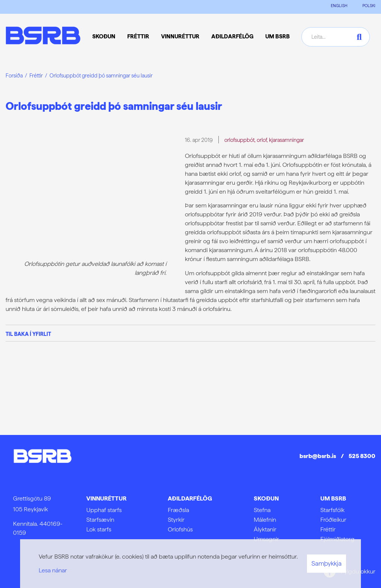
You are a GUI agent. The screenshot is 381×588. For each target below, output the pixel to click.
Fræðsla (178, 510)
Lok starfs (99, 529)
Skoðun (266, 498)
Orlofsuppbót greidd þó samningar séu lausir (101, 75)
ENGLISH (339, 6)
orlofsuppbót (239, 140)
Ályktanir (265, 529)
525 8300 (362, 456)
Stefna (262, 510)
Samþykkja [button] (326, 563)
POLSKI (369, 6)
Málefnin (265, 520)
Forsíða (14, 75)
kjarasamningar (286, 140)
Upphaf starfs (104, 510)
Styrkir (176, 520)
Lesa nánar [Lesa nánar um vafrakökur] (53, 570)
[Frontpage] (43, 37)
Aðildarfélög (190, 498)
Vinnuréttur (106, 498)
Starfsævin (100, 520)
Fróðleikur (333, 520)
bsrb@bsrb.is (318, 456)
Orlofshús (180, 529)
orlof (262, 140)
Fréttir (36, 75)
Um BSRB (333, 498)
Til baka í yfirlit (28, 334)
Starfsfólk (332, 510)
